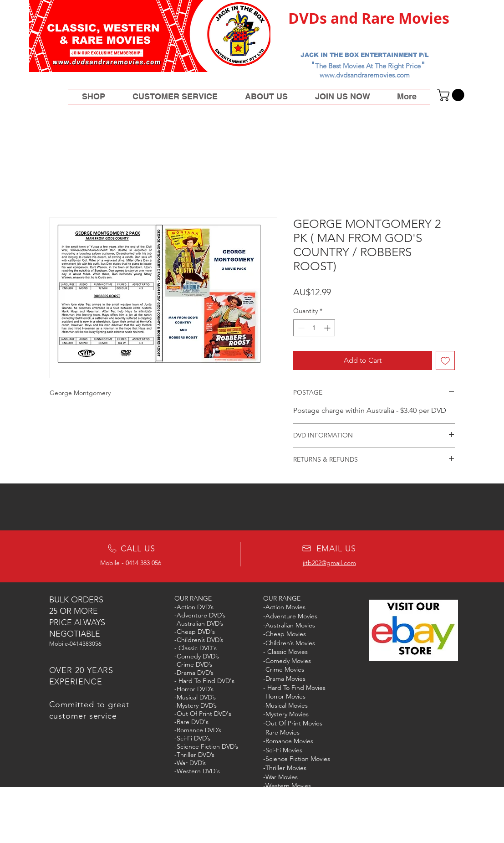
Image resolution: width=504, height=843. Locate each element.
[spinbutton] (314, 328)
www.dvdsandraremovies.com (365, 75)
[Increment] (328, 328)
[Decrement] (300, 328)
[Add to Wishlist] (445, 360)
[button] (452, 95)
